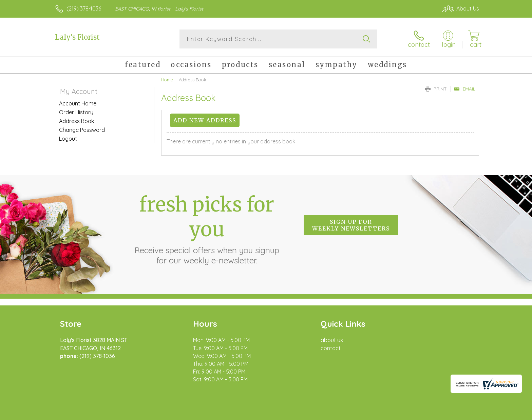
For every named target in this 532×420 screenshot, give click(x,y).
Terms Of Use (330, 413)
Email (465, 89)
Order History (76, 112)
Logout (68, 139)
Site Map (461, 413)
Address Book (77, 121)
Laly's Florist (77, 37)
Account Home (78, 103)
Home (167, 80)
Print (436, 89)
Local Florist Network (419, 413)
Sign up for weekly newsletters (351, 225)
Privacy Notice (370, 413)
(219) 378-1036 (84, 8)
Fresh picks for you (207, 229)
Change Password (82, 130)
